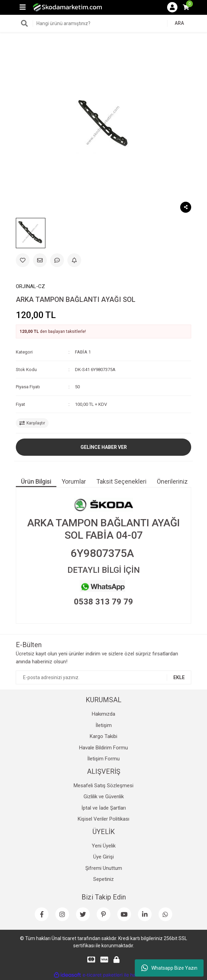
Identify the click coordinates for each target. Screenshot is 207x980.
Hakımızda (103, 714)
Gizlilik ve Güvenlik (104, 797)
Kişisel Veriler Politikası (103, 819)
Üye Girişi (103, 857)
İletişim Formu (103, 759)
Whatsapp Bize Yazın (169, 968)
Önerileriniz (172, 481)
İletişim (104, 725)
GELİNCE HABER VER (104, 447)
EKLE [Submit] (179, 677)
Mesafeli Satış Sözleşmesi (103, 786)
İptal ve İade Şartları (104, 808)
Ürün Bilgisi (36, 481)
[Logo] (67, 7)
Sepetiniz (103, 879)
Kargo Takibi (103, 736)
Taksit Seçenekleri (121, 481)
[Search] (103, 23)
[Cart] (186, 7)
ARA (179, 23)
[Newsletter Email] (103, 677)
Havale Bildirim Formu (103, 748)
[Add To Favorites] (23, 260)
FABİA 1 (83, 352)
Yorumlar (74, 481)
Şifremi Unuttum (104, 868)
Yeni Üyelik (104, 846)
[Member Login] (172, 7)
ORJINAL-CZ (30, 286)
